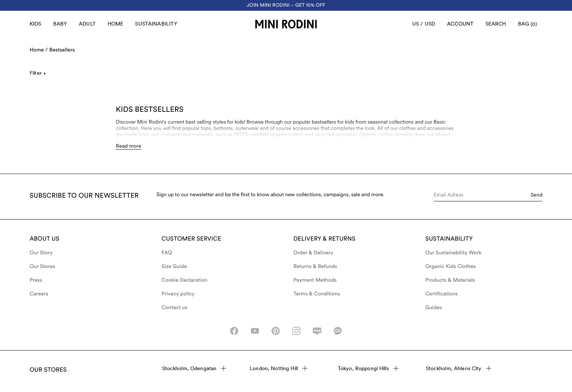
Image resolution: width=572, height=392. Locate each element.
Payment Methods (315, 280)
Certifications (442, 294)
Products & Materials (450, 280)
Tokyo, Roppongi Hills (368, 368)
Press (36, 280)
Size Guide (174, 267)
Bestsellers (62, 50)
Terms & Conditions (317, 294)
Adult (87, 24)
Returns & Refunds (315, 267)
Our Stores (42, 267)
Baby (60, 24)
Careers (39, 294)
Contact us (175, 308)
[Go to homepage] (286, 24)
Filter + (38, 73)
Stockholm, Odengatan (194, 368)
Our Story (41, 253)
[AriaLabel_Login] (460, 24)
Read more (129, 146)
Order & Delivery (313, 253)
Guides (434, 308)
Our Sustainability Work (454, 253)
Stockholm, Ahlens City (459, 368)
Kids (36, 24)
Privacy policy (178, 294)
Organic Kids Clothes (451, 267)
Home (116, 24)
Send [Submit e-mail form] (536, 195)
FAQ (167, 253)
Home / (39, 50)
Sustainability (156, 24)
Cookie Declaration (185, 280)
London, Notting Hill (279, 368)
